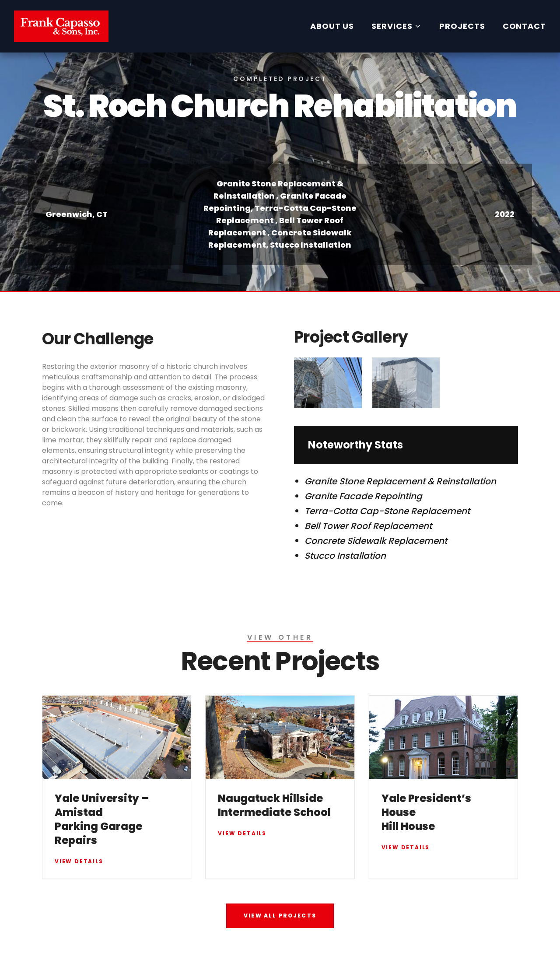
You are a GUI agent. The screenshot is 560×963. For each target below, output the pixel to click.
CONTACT (524, 26)
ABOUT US (332, 26)
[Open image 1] (328, 383)
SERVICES (397, 26)
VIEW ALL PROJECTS (280, 916)
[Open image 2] (406, 383)
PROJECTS (462, 26)
